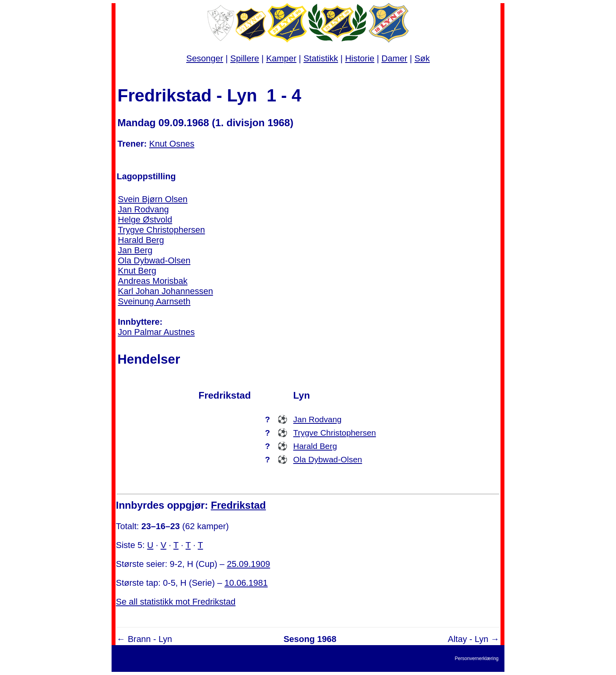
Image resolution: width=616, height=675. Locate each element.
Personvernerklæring (477, 658)
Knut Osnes (172, 144)
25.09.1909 (248, 564)
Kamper (281, 58)
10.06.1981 (246, 583)
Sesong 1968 (310, 639)
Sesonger (205, 58)
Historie (360, 58)
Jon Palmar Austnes (156, 332)
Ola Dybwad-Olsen (154, 260)
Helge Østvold (145, 220)
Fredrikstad (238, 505)
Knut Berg (137, 271)
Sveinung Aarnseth (154, 301)
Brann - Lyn (150, 639)
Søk (422, 58)
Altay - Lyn (468, 639)
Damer (394, 58)
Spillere (245, 58)
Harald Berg (141, 240)
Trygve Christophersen (161, 230)
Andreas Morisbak (153, 281)
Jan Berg (135, 250)
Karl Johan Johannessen (165, 291)
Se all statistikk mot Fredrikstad (176, 602)
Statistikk (321, 58)
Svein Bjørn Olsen (153, 199)
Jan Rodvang (143, 209)
